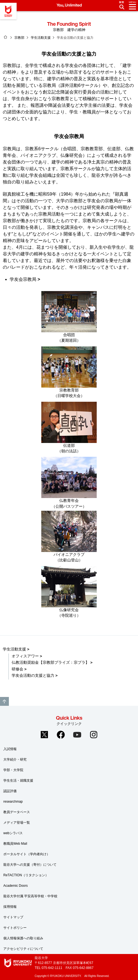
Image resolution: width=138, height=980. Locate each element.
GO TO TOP (4, 701)
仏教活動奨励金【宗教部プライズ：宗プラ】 (50, 663)
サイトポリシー (15, 928)
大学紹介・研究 (15, 759)
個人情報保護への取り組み (23, 938)
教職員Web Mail (15, 844)
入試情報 (10, 749)
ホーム (6, 37)
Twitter (44, 735)
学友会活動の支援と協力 (33, 676)
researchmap (13, 802)
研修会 (17, 669)
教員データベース (17, 812)
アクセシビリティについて (23, 949)
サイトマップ (13, 917)
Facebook (61, 735)
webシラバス (13, 833)
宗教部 (19, 38)
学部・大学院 (13, 770)
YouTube (77, 735)
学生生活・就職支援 (18, 781)
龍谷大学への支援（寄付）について (30, 865)
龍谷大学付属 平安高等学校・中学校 (30, 896)
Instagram (94, 735)
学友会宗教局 (23, 279)
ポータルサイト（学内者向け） (27, 854)
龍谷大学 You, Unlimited (8, 11)
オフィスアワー (25, 656)
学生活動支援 (41, 38)
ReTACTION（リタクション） (26, 875)
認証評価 (10, 791)
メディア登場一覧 (17, 823)
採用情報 (10, 907)
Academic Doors (16, 886)
